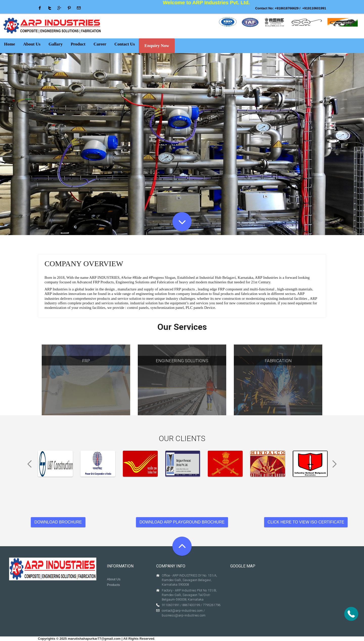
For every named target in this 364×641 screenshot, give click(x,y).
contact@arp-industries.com (182, 611)
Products (113, 585)
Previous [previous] (28, 464)
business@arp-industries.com (184, 615)
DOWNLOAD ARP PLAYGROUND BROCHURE (182, 522)
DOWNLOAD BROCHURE (58, 522)
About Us (114, 579)
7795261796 (212, 605)
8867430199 (191, 605)
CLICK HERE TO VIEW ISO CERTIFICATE (306, 522)
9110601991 (171, 605)
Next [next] (336, 464)
